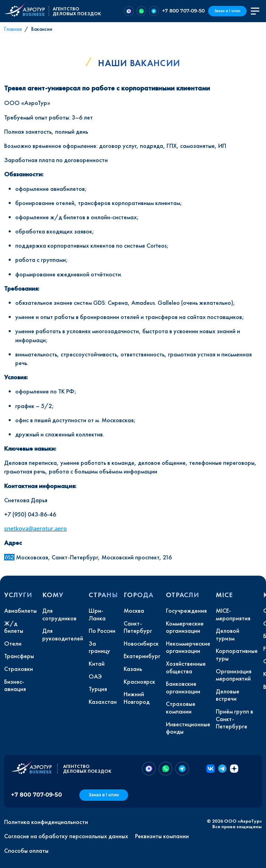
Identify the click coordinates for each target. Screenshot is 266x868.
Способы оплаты (26, 851)
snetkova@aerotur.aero (36, 529)
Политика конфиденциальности (46, 822)
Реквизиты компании (162, 836)
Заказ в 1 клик (227, 11)
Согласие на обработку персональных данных (66, 836)
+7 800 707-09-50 (183, 11)
